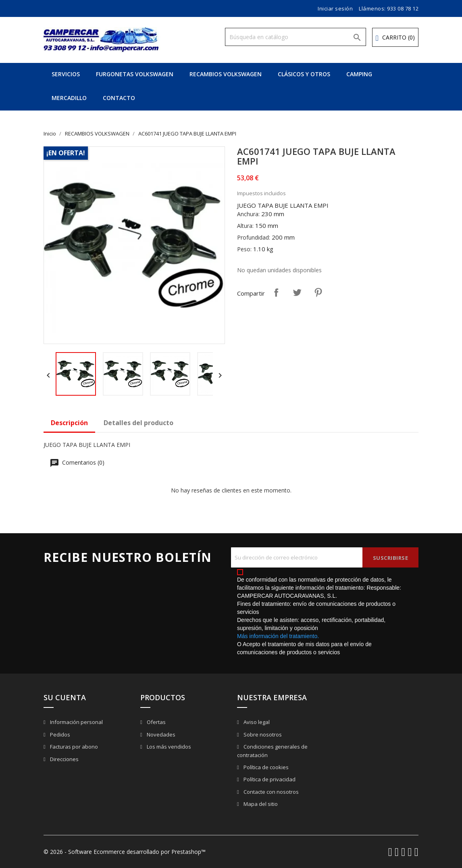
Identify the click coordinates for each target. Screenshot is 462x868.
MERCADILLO (69, 98)
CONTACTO (119, 98)
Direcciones (64, 759)
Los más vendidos (168, 747)
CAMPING (359, 74)
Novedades (160, 734)
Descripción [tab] (69, 423)
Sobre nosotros (262, 734)
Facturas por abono (73, 747)
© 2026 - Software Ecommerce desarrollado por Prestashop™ (125, 852)
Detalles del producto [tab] (138, 423)
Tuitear (297, 292)
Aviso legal (256, 722)
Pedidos (59, 734)
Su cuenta (65, 697)
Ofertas (156, 722)
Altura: (245, 226)
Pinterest (318, 292)
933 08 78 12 (403, 8)
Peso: (244, 249)
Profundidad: (254, 237)
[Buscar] (296, 37)
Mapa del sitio (260, 804)
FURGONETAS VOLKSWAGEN (135, 74)
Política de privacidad (269, 779)
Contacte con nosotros (271, 792)
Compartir (276, 292)
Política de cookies (265, 767)
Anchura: (248, 214)
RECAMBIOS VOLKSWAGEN (226, 74)
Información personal (76, 722)
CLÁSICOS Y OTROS (304, 74)
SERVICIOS (66, 74)
